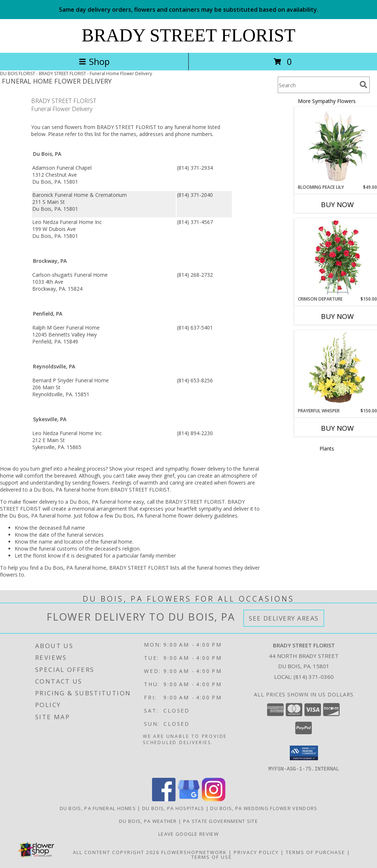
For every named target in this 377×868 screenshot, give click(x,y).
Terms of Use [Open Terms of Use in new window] (212, 857)
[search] (363, 85)
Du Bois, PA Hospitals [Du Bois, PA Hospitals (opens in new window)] (173, 808)
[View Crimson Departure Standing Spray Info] (338, 257)
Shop (94, 61)
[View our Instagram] (214, 799)
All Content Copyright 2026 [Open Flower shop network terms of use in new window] (116, 852)
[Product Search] (317, 85)
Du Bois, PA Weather (148, 821)
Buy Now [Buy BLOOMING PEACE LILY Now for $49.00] (337, 205)
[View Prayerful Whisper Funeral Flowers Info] (338, 369)
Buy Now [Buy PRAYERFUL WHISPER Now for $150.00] (337, 428)
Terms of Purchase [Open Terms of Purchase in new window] (315, 852)
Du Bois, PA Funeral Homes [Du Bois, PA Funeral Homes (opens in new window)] (98, 808)
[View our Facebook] (164, 799)
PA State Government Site (221, 821)
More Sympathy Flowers (327, 101)
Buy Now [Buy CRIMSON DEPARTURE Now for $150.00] (337, 316)
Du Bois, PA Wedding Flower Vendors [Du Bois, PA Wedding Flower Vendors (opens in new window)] (264, 808)
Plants (327, 448)
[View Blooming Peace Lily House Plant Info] (338, 146)
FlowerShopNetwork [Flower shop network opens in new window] (194, 852)
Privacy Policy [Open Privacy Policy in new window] (256, 852)
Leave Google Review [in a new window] (188, 834)
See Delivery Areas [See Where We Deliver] (284, 618)
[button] (304, 753)
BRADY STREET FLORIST (188, 35)
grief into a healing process (73, 469)
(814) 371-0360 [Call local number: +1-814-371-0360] (314, 677)
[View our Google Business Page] (189, 799)
